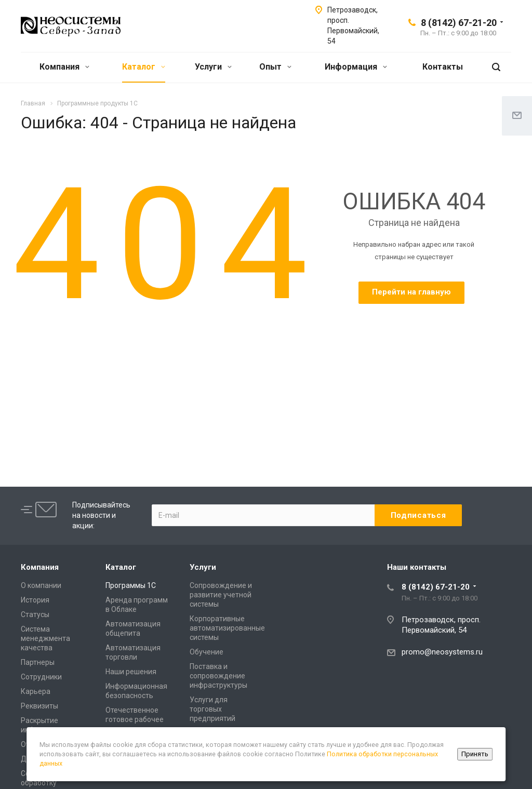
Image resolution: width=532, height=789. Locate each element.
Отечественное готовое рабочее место (135, 719)
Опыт (275, 67)
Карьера (36, 691)
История (35, 600)
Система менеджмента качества (45, 638)
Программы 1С (131, 585)
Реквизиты (39, 706)
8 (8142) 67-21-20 (459, 23)
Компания (64, 67)
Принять (475, 754)
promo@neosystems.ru (442, 652)
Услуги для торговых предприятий (212, 709)
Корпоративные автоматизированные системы (227, 628)
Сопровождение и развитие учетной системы (221, 595)
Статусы (35, 614)
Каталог (144, 67)
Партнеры (38, 662)
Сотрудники (41, 677)
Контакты (443, 67)
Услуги (213, 67)
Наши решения (131, 672)
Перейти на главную (411, 292)
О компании (41, 585)
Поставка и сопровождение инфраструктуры (218, 676)
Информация (356, 67)
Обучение (207, 652)
